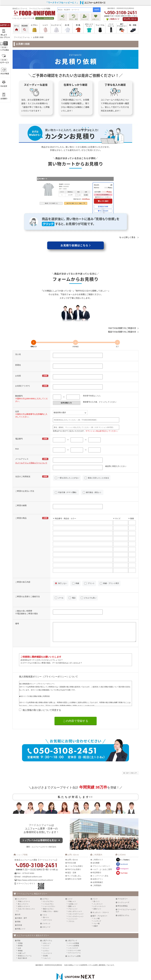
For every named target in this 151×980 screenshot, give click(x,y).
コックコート (22, 884)
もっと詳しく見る (129, 237)
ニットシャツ (73, 904)
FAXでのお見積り (74, 855)
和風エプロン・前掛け (51, 897)
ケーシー (46, 934)
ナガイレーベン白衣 (74, 936)
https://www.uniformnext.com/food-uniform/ (35, 866)
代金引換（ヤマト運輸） (68, 492)
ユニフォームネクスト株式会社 (47, 834)
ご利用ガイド (98, 845)
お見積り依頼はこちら (75, 245)
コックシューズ (124, 888)
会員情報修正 (98, 868)
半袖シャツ (72, 887)
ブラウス (71, 907)
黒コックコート (23, 889)
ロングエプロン (48, 887)
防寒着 (20, 931)
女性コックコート (24, 892)
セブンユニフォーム (74, 938)
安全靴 (45, 941)
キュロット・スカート (101, 898)
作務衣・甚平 (22, 904)
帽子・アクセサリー (100, 901)
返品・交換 (72, 858)
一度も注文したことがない (69, 478)
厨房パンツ (97, 894)
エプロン (46, 884)
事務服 (20, 936)
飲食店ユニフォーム (25, 941)
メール (61, 598)
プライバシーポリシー (101, 852)
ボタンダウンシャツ (75, 897)
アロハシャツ (73, 894)
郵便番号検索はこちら (92, 396)
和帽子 (96, 912)
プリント (91, 583)
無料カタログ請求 (74, 864)
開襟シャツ (72, 892)
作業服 (20, 929)
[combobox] (75, 10)
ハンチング (97, 906)
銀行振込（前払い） (94, 492)
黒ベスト (46, 903)
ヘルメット (47, 944)
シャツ (70, 884)
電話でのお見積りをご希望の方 (123, 332)
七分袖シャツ (73, 889)
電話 (74, 598)
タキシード (46, 912)
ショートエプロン (49, 892)
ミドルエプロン (48, 889)
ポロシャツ (47, 929)
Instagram (124, 854)
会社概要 (96, 848)
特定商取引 (97, 858)
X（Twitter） (125, 845)
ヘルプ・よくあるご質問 (102, 855)
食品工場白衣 (23, 944)
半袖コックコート (24, 887)
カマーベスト (48, 905)
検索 (97, 10)
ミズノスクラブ (73, 934)
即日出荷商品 (123, 891)
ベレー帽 (97, 909)
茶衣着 (20, 911)
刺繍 (77, 583)
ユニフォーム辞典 (74, 942)
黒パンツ (97, 887)
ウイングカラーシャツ (76, 902)
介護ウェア (22, 939)
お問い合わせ (130, 19)
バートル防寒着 (74, 931)
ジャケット (46, 909)
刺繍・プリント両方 (111, 583)
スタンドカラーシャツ (76, 899)
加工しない (63, 583)
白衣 (19, 900)
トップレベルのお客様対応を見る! (44, 827)
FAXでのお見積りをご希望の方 (123, 328)
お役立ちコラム (124, 901)
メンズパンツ (98, 889)
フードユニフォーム (43, 812)
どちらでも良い (90, 598)
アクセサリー (123, 884)
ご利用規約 (97, 871)
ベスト (45, 900)
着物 (19, 907)
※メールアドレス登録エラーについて (31, 463)
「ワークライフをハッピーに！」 (62, 3)
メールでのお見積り (75, 852)
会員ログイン (98, 864)
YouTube (124, 858)
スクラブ (46, 931)
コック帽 (97, 904)
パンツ (95, 884)
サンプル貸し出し (74, 861)
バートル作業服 (74, 929)
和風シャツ (21, 914)
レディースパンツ (100, 892)
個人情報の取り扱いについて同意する (42, 714)
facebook (124, 850)
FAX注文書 (72, 848)
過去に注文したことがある (98, 478)
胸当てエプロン (48, 894)
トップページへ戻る (100, 861)
